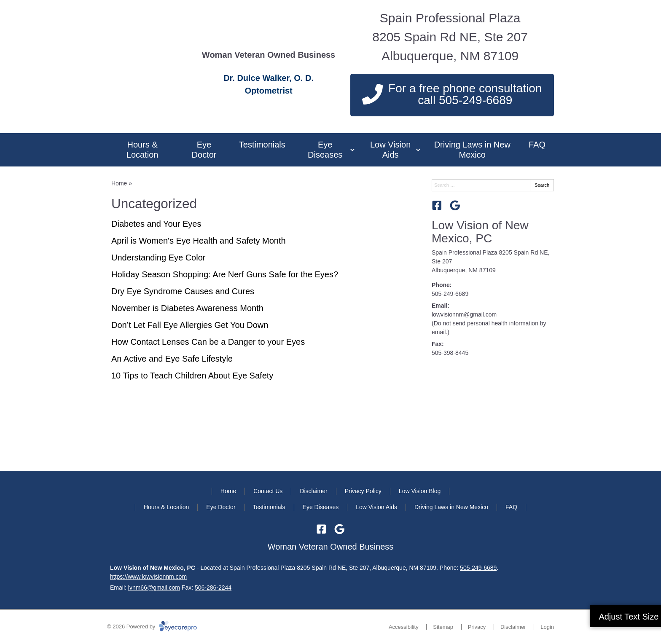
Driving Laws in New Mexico (472, 150)
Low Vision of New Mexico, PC (480, 232)
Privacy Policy (363, 491)
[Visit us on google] (455, 205)
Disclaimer (313, 491)
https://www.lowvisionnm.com (148, 577)
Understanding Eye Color (158, 258)
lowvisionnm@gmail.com (464, 314)
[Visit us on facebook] (437, 205)
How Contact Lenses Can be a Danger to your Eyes (208, 342)
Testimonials (262, 145)
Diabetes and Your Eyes (156, 224)
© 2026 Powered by (152, 627)
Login (547, 627)
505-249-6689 (450, 294)
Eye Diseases (325, 150)
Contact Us (268, 491)
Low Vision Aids (390, 150)
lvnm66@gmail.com (154, 588)
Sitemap (443, 627)
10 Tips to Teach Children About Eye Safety (192, 376)
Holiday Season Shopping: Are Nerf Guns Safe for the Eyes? (225, 274)
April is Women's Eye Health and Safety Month (199, 241)
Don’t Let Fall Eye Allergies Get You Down (190, 325)
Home (119, 183)
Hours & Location (142, 150)
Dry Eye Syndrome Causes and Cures (183, 291)
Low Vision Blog (420, 491)
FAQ (537, 145)
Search (542, 185)
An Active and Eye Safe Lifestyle (172, 359)
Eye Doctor (204, 150)
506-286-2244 (213, 588)
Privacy (477, 627)
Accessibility (404, 627)
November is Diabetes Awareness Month (187, 308)
